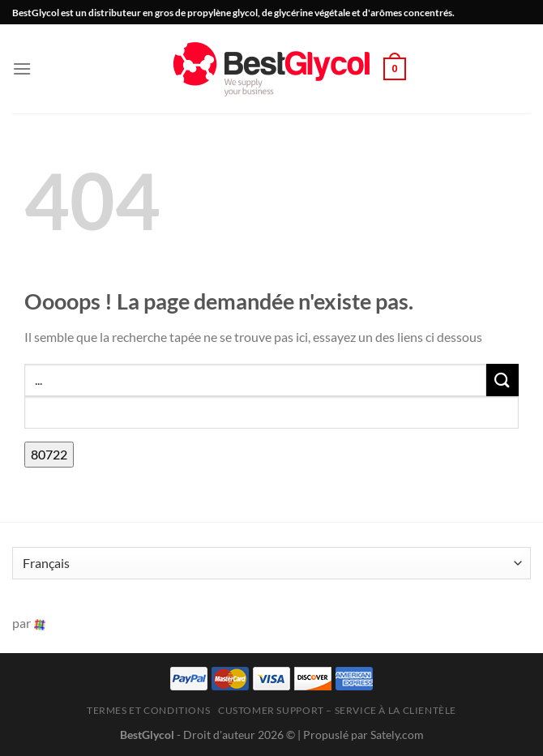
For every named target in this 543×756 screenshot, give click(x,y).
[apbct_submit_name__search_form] (49, 455)
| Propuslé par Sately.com (361, 735)
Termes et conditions (148, 710)
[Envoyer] (502, 380)
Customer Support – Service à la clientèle (337, 710)
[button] (22, 68)
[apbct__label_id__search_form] (271, 412)
